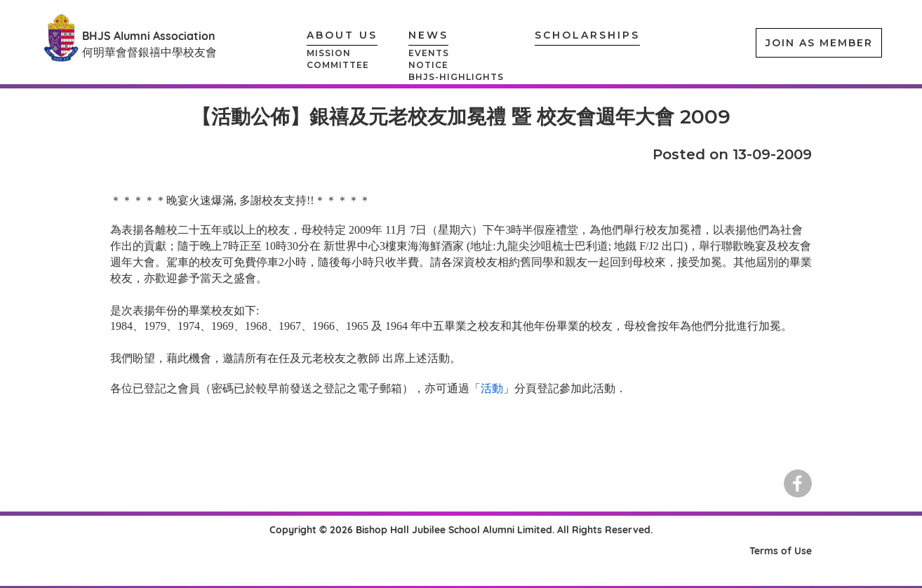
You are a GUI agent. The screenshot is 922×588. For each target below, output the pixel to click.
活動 (492, 388)
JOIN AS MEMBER (819, 43)
